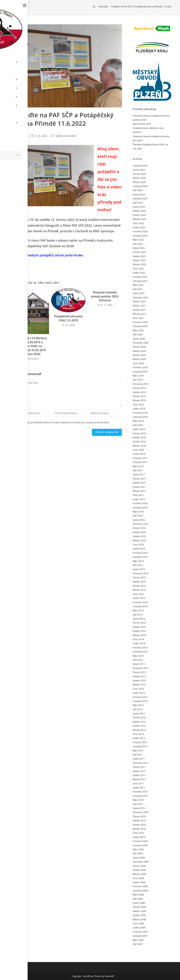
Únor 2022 (138, 269)
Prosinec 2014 (140, 602)
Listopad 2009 (140, 845)
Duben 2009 (139, 870)
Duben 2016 (139, 536)
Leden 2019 (139, 409)
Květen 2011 (139, 771)
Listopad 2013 (140, 652)
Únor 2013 (138, 689)
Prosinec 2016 (140, 503)
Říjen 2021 (138, 285)
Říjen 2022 (138, 240)
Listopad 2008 (140, 891)
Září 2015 (138, 565)
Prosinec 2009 (140, 841)
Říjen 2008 (138, 895)
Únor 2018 (138, 450)
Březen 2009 (139, 874)
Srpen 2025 (139, 170)
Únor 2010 (138, 833)
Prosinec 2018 (140, 413)
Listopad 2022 (140, 236)
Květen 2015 (139, 582)
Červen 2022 (139, 252)
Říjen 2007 (138, 940)
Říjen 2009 (138, 849)
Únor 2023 (138, 223)
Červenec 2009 (141, 862)
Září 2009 (138, 853)
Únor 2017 (138, 495)
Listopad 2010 (140, 796)
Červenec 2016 (141, 524)
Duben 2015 (139, 586)
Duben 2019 (139, 396)
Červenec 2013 (141, 668)
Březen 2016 (139, 540)
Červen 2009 (139, 866)
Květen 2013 (139, 676)
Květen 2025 (139, 178)
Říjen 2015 (138, 561)
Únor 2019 (138, 405)
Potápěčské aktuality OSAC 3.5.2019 (68, 318)
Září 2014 (138, 615)
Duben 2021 (139, 310)
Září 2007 (138, 944)
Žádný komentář (66, 136)
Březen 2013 (139, 685)
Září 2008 (138, 899)
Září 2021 (138, 289)
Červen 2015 (139, 577)
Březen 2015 (139, 590)
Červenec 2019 (141, 384)
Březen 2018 (139, 446)
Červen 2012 (139, 717)
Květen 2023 (139, 211)
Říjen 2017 (138, 466)
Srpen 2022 (139, 248)
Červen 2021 (139, 301)
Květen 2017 (139, 483)
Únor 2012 (138, 734)
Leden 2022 (139, 273)
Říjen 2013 (138, 656)
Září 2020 (138, 334)
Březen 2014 (139, 635)
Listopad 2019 (140, 372)
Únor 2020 (138, 363)
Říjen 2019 (138, 376)
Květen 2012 (139, 722)
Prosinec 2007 (140, 932)
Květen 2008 (139, 911)
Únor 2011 (138, 783)
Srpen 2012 (139, 713)
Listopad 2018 (140, 417)
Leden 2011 (139, 788)
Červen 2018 (139, 433)
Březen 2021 (139, 314)
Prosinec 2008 (140, 886)
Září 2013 (138, 660)
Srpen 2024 (139, 194)
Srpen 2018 (139, 429)
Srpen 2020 (139, 339)
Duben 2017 (139, 487)
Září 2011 (138, 755)
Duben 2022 (139, 260)
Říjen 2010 (138, 800)
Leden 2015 (139, 598)
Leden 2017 (139, 499)
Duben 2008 (139, 915)
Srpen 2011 (139, 759)
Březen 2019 (139, 400)
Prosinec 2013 (140, 648)
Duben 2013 (139, 680)
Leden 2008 (139, 928)
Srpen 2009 (139, 858)
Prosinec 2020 (140, 322)
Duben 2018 (139, 441)
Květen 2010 (139, 820)
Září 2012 (138, 709)
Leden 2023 (139, 227)
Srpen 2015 (139, 569)
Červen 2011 (139, 767)
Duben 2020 (139, 355)
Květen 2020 (139, 351)
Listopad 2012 (140, 701)
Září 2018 (138, 425)
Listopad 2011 (140, 746)
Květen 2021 (139, 306)
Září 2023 (138, 203)
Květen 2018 (139, 437)
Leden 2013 (139, 693)
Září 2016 (138, 516)
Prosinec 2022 (140, 231)
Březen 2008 (139, 919)
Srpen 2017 (139, 474)
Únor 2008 (138, 923)
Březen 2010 (139, 829)
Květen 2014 (139, 627)
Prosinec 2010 (140, 792)
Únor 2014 (138, 639)
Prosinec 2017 (140, 458)
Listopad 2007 (140, 936)
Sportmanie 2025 (142, 124)
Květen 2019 (139, 392)
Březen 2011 (139, 779)
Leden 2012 (139, 738)
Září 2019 (138, 380)
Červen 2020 (139, 347)
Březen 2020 (139, 359)
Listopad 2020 (140, 326)
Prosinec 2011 (140, 742)
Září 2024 (138, 190)
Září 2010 (138, 804)
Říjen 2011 (138, 751)
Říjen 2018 (138, 421)
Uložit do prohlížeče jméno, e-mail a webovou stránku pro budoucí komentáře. (65, 422)
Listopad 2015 (140, 557)
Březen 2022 (139, 264)
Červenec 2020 (141, 343)
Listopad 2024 (140, 186)
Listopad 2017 (140, 462)
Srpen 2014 (139, 619)
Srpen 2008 (139, 903)
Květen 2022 (139, 256)
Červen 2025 (139, 174)
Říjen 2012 (138, 705)
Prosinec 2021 (140, 277)
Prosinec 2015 (140, 553)
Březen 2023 (139, 219)
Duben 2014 (139, 631)
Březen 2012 (139, 730)
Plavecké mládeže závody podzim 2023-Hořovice (105, 296)
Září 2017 (138, 470)
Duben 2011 (139, 775)
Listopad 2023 (140, 198)
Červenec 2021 (141, 297)
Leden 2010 (139, 837)
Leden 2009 (139, 882)
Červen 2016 (139, 528)
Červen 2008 (139, 907)
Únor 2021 (138, 318)
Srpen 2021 (139, 293)
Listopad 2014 (140, 606)
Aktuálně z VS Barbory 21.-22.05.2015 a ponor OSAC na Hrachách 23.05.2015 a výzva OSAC (32, 346)
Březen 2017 (139, 491)
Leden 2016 (139, 549)
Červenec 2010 (141, 812)
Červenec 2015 (141, 573)
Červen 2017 (139, 479)
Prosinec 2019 (140, 367)
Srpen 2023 (139, 207)
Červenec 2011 (141, 763)
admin (23, 136)
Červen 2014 (139, 623)
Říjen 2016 (138, 512)
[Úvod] (94, 7)
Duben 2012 (139, 726)
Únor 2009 (138, 878)
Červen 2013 (139, 672)
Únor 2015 (138, 594)
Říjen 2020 (138, 330)
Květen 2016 (139, 532)
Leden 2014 (139, 643)
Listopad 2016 (140, 508)
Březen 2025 (139, 182)
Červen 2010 (139, 816)
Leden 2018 (139, 454)
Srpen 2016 (139, 520)
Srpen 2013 (139, 664)
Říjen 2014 (138, 610)
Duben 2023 (139, 215)
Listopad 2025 (140, 166)
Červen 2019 (139, 388)
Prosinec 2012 (140, 697)
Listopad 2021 (140, 281)
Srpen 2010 (139, 808)
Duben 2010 (139, 825)
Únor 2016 (138, 545)
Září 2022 (138, 244)
